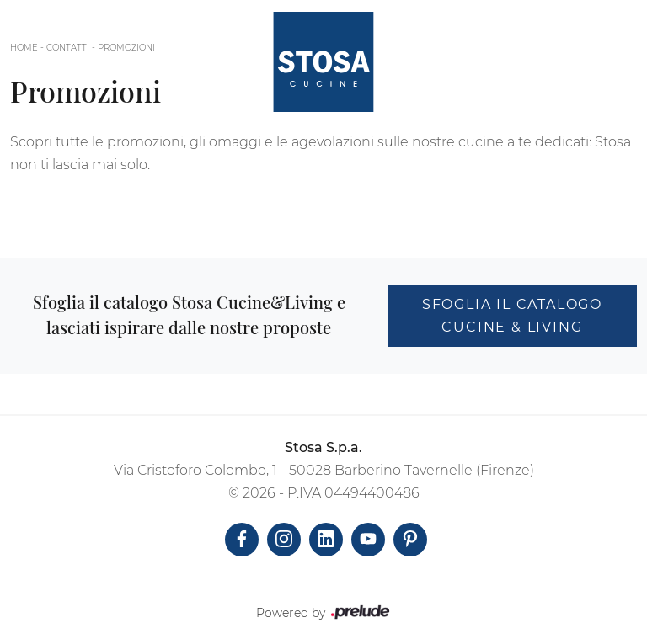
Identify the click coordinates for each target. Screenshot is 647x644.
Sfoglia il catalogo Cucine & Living (512, 316)
